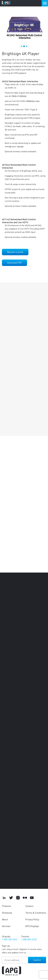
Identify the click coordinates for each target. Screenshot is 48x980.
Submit (37, 960)
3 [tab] (27, 46)
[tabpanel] (24, 26)
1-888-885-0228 (29, 939)
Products (6, 906)
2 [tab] (24, 46)
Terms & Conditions (36, 913)
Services (6, 926)
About (5, 919)
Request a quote (15, 252)
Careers (29, 906)
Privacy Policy (32, 919)
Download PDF (14, 263)
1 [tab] (22, 46)
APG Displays (32, 926)
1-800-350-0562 (10, 939)
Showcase (7, 913)
